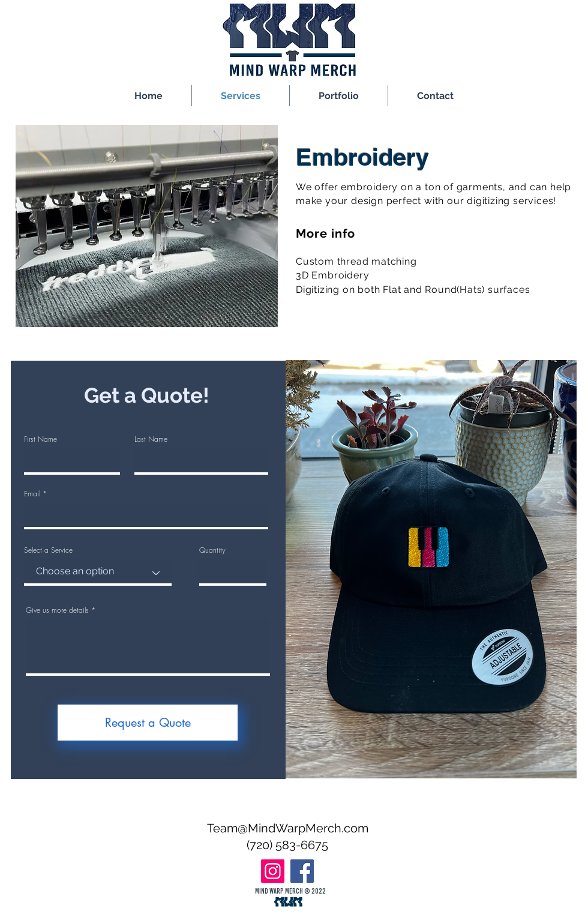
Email (32, 494)
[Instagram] (273, 871)
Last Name (151, 439)
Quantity (212, 550)
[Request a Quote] (148, 723)
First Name (40, 439)
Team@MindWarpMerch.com (288, 828)
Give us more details (57, 610)
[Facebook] (302, 871)
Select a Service (48, 550)
